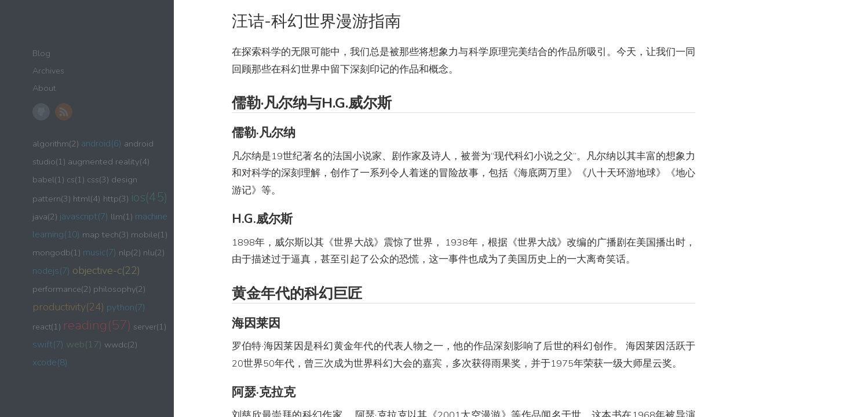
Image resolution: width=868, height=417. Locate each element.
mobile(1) (149, 235)
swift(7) (48, 344)
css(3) (98, 180)
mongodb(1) (56, 253)
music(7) (100, 252)
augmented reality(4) (109, 162)
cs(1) (76, 180)
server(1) (150, 327)
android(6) (101, 144)
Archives (48, 71)
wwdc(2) (121, 345)
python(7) (126, 307)
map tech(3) (105, 235)
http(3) (116, 199)
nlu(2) (154, 253)
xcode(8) (50, 362)
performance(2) (62, 289)
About (44, 88)
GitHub (41, 112)
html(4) (87, 199)
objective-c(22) (106, 270)
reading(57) (97, 325)
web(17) (84, 344)
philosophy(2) (119, 289)
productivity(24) (68, 307)
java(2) (45, 217)
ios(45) (149, 197)
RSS (64, 112)
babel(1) (48, 180)
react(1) (47, 327)
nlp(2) (130, 253)
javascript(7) (84, 216)
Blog (41, 54)
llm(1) (122, 217)
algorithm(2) (56, 144)
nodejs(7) (51, 271)
